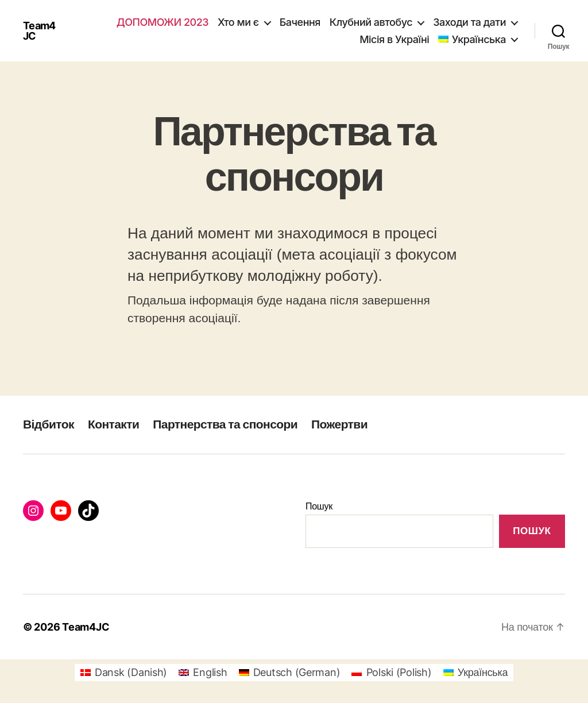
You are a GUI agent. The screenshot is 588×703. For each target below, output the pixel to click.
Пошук (319, 506)
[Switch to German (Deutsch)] (290, 673)
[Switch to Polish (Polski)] (391, 673)
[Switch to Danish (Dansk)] (124, 673)
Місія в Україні (394, 39)
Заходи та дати (469, 22)
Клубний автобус (371, 22)
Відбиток (49, 424)
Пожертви (339, 424)
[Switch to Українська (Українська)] (476, 673)
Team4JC (39, 31)
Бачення (300, 22)
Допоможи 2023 (163, 22)
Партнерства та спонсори (225, 424)
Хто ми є (238, 22)
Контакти (113, 424)
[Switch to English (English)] (203, 673)
